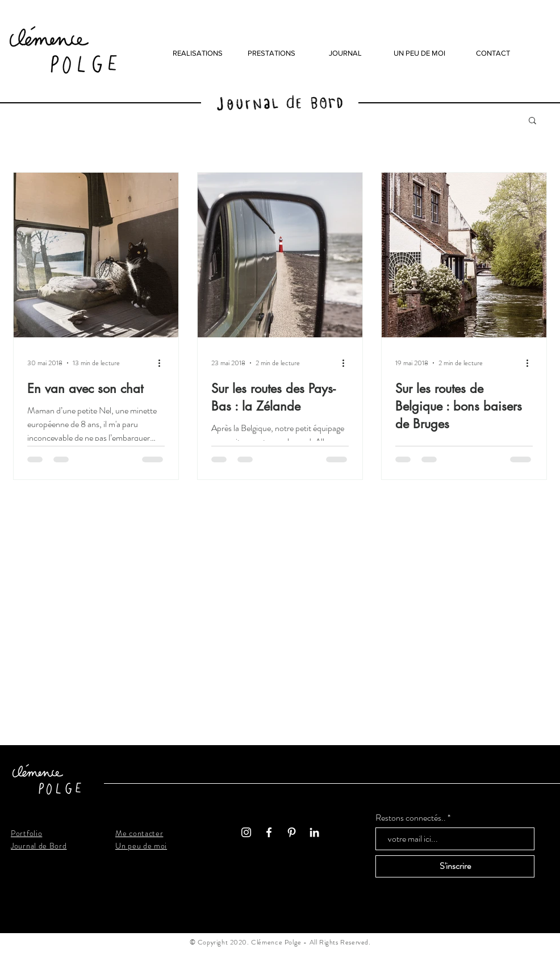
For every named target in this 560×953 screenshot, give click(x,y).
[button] (532, 121)
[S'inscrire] (455, 866)
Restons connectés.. (411, 818)
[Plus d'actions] (163, 363)
